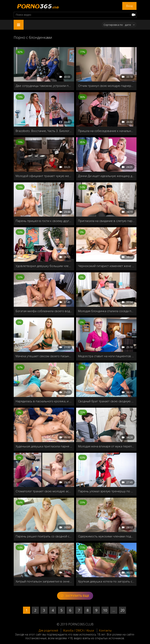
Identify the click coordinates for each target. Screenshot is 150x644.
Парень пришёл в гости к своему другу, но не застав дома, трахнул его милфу (44, 221)
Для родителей (48, 630)
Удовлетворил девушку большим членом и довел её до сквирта (44, 266)
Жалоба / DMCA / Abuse (79, 630)
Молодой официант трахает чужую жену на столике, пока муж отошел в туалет (44, 176)
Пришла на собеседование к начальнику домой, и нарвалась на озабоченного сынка (106, 131)
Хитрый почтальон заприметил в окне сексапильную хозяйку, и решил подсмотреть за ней (44, 581)
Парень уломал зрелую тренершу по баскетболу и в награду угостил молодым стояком (106, 491)
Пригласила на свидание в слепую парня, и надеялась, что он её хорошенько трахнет (106, 221)
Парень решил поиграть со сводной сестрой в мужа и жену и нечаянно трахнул (44, 536)
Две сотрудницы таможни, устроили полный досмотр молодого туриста (44, 86)
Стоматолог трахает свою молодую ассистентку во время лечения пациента (44, 491)
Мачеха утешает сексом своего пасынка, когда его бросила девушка (44, 356)
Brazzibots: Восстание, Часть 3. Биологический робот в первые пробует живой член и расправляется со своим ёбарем (44, 131)
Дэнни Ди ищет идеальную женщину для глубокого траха (106, 176)
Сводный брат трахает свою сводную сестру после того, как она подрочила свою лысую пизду (106, 401)
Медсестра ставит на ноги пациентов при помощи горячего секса (106, 356)
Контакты (105, 630)
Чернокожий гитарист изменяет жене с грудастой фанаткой (106, 266)
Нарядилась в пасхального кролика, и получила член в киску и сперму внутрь (44, 401)
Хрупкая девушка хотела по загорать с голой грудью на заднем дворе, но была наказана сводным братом (106, 581)
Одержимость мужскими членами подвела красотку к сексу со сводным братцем (106, 536)
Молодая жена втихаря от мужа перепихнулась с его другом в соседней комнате (106, 446)
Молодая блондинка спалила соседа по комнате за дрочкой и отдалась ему (106, 311)
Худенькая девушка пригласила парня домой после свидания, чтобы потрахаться (44, 446)
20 (122, 610)
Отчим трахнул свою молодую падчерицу (106, 86)
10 (105, 610)
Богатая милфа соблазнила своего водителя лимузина (44, 311)
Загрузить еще (75, 596)
